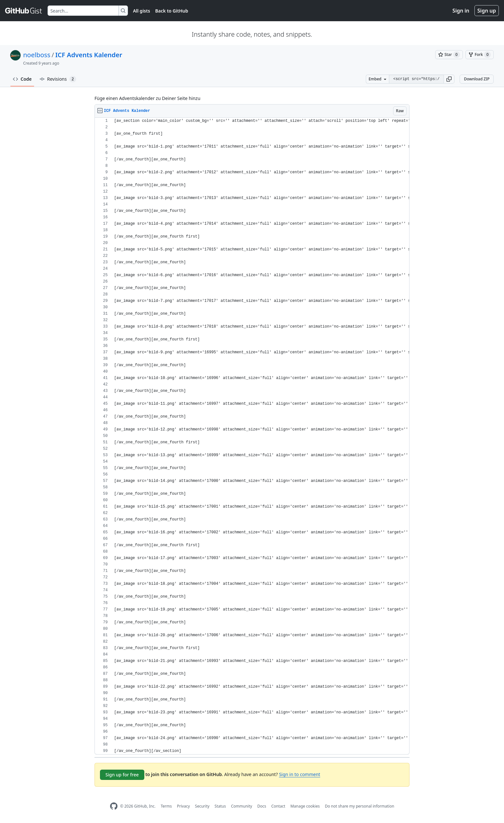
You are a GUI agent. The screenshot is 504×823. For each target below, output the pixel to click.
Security (202, 806)
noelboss (37, 55)
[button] (449, 79)
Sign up (487, 11)
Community (242, 806)
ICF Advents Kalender (89, 55)
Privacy (184, 806)
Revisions (58, 79)
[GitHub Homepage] (114, 806)
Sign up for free (122, 775)
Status (220, 806)
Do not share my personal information (360, 806)
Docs (262, 806)
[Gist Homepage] (24, 11)
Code (22, 79)
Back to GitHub (172, 11)
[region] (252, 436)
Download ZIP (477, 79)
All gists (142, 11)
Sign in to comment (300, 774)
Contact (278, 806)
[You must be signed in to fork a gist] (480, 55)
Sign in (461, 11)
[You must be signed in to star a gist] (449, 55)
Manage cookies (305, 806)
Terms (166, 806)
